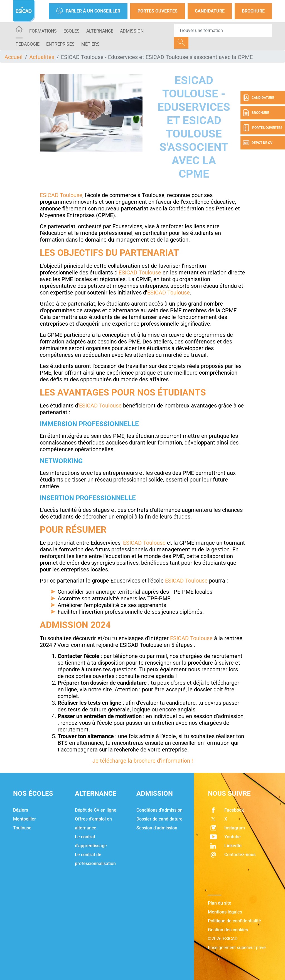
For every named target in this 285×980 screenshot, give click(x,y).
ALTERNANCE (100, 31)
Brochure (253, 11)
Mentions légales (225, 912)
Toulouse (22, 828)
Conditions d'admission (159, 810)
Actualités (42, 57)
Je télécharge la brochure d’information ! (143, 761)
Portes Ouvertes (158, 11)
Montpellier (24, 819)
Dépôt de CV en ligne (96, 810)
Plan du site (220, 903)
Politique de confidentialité (234, 921)
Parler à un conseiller (88, 11)
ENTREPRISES (60, 44)
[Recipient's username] (223, 30)
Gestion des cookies (228, 930)
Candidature (210, 11)
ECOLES (72, 31)
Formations (43, 31)
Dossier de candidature (159, 819)
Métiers (90, 44)
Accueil (13, 57)
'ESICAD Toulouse (100, 406)
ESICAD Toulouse (61, 195)
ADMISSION (132, 31)
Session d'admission (157, 828)
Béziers (21, 810)
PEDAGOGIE (28, 44)
